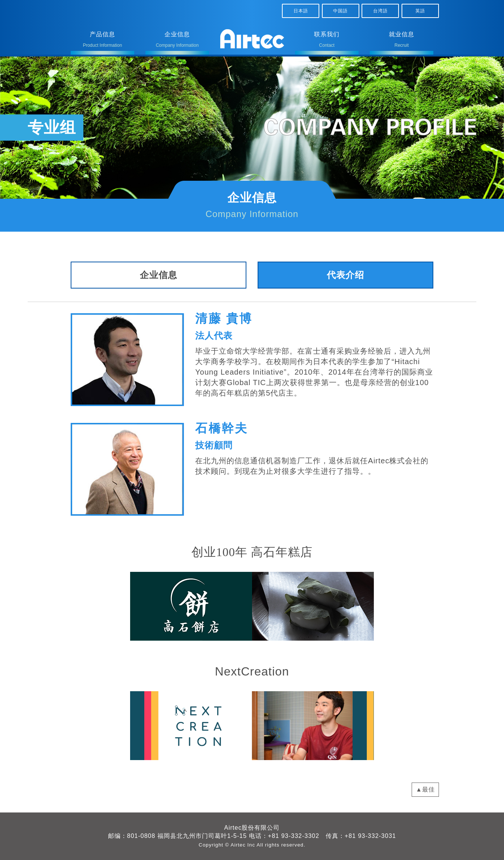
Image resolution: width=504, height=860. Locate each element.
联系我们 (327, 41)
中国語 (340, 11)
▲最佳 (425, 789)
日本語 (301, 11)
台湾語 (380, 11)
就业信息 (402, 41)
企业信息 (177, 41)
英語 (420, 11)
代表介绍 (345, 275)
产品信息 (102, 41)
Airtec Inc (243, 845)
